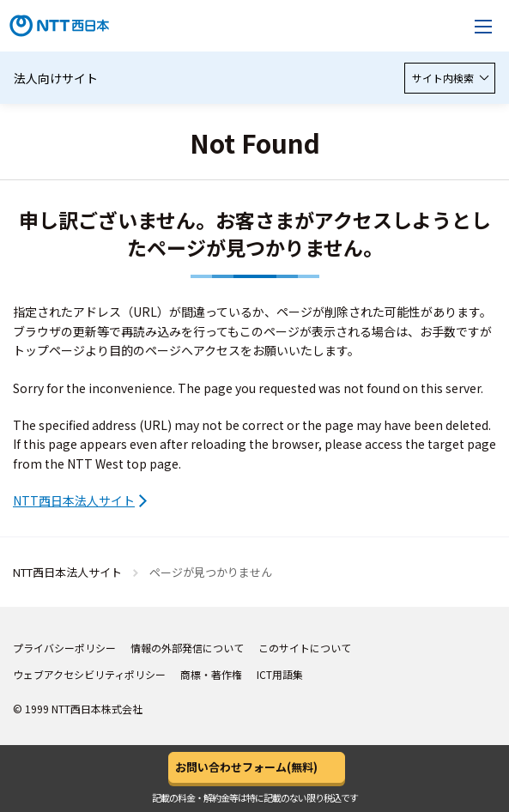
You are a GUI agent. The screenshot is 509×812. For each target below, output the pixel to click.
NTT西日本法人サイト (74, 500)
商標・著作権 (211, 674)
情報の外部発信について (187, 648)
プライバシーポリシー (64, 648)
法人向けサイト (56, 78)
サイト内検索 (450, 78)
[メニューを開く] (483, 26)
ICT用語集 (280, 674)
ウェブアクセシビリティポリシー (89, 674)
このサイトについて (305, 648)
